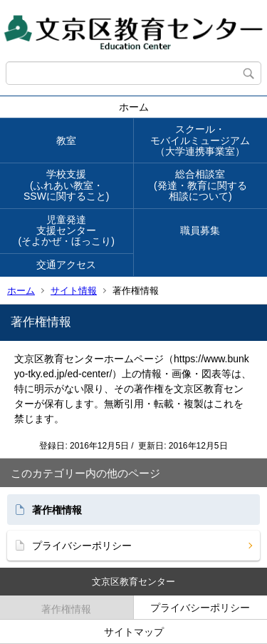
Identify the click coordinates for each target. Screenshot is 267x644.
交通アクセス (66, 265)
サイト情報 (74, 291)
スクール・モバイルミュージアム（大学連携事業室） (200, 140)
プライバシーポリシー (82, 546)
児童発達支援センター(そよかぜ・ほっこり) (67, 231)
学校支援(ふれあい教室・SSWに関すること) (67, 185)
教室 (66, 140)
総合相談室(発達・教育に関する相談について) (200, 185)
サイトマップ (134, 632)
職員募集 (200, 230)
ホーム (134, 107)
